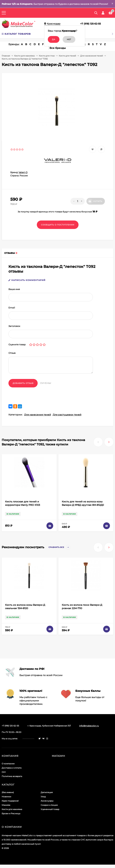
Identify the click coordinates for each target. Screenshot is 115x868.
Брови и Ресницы (11, 813)
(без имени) (8, 792)
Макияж (6, 805)
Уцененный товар (50, 809)
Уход (43, 797)
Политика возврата (12, 776)
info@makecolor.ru (89, 726)
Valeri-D (23, 172)
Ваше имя (14, 289)
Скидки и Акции (49, 805)
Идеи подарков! (10, 801)
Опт (4, 772)
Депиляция (47, 792)
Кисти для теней (67, 56)
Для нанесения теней (92, 56)
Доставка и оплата (12, 768)
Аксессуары (47, 801)
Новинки (6, 797)
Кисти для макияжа (24, 56)
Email (12, 308)
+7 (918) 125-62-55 (91, 24)
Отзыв (12, 353)
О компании (8, 764)
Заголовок (14, 326)
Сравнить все (59, 547)
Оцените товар (17, 344)
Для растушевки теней (67, 415)
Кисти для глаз (47, 56)
